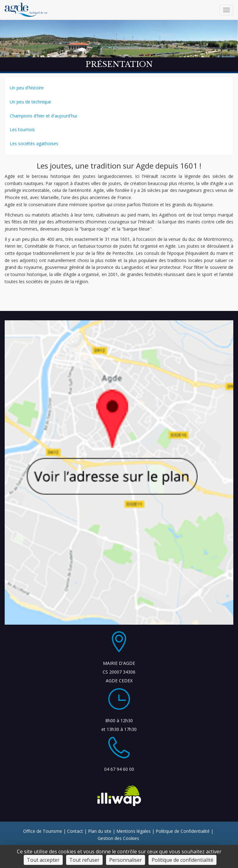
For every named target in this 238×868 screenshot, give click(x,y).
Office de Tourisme (43, 831)
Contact (75, 831)
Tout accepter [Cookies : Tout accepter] (43, 860)
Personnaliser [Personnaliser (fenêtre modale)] (126, 860)
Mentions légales (134, 831)
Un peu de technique (30, 102)
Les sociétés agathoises (34, 143)
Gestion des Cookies (118, 838)
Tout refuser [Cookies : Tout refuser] (84, 860)
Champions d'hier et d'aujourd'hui (43, 116)
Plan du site (100, 831)
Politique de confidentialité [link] (182, 860)
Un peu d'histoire (27, 88)
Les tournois (22, 129)
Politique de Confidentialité (183, 831)
